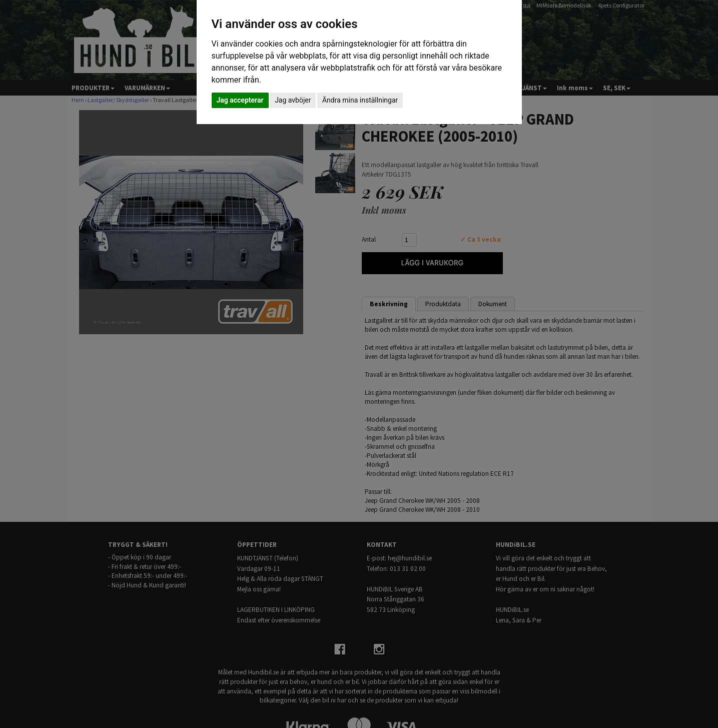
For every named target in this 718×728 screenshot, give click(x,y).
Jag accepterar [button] (240, 100)
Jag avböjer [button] (293, 100)
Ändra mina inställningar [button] (360, 100)
